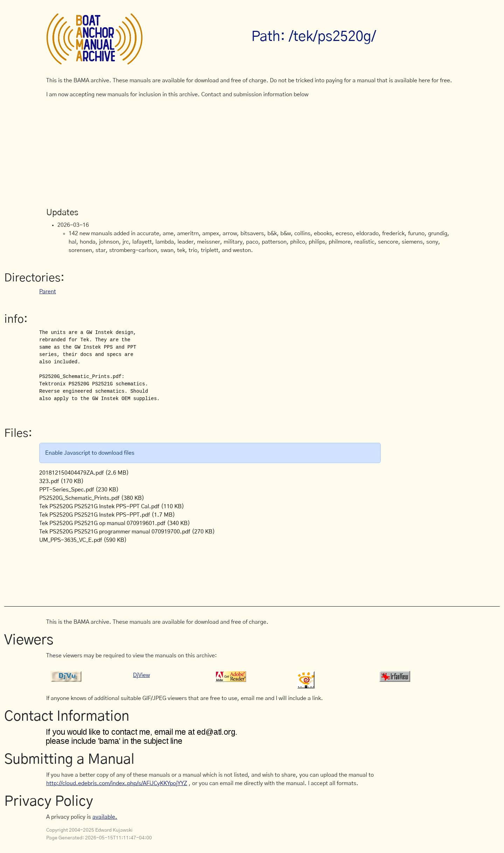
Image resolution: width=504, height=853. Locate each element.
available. (105, 817)
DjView (141, 675)
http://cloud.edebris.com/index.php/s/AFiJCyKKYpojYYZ (117, 783)
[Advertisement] (252, 153)
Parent (48, 292)
